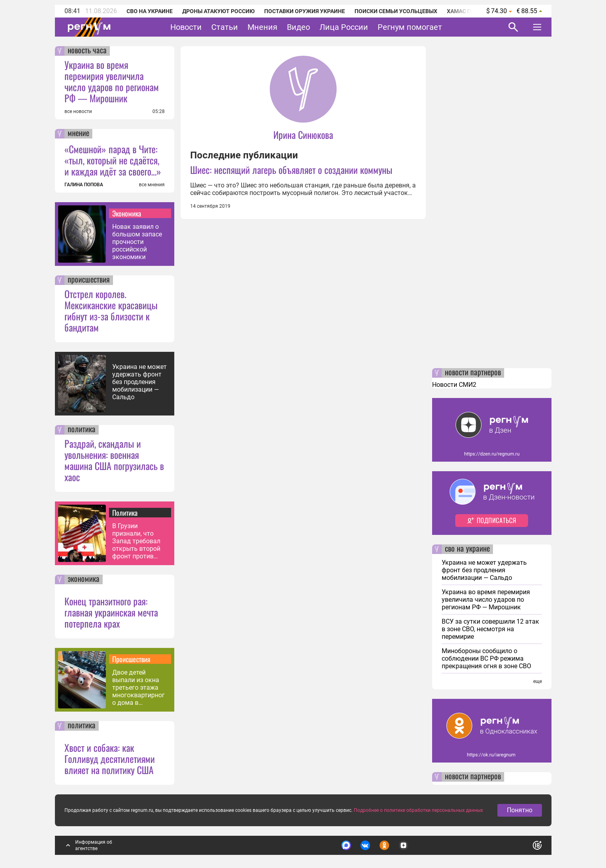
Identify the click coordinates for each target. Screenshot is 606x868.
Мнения (262, 27)
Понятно (520, 813)
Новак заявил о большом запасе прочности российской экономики (137, 242)
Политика (125, 513)
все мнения (152, 185)
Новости (186, 27)
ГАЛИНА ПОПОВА (84, 185)
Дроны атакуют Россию (218, 11)
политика (82, 430)
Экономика (127, 213)
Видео (298, 27)
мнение (78, 134)
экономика (84, 579)
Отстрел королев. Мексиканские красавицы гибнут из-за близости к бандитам (111, 310)
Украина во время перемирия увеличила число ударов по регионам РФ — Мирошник (112, 81)
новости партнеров (473, 373)
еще (538, 681)
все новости (78, 111)
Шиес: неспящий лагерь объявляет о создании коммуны (291, 170)
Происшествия (131, 659)
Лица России (344, 27)
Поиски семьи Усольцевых (396, 11)
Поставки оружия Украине (305, 11)
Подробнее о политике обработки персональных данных (418, 813)
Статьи (225, 27)
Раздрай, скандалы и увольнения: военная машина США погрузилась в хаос (114, 460)
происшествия (89, 280)
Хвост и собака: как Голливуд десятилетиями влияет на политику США (110, 759)
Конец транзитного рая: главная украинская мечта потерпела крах (111, 612)
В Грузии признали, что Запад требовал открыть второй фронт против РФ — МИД (136, 541)
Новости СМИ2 (454, 385)
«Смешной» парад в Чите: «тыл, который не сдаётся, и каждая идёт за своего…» (113, 160)
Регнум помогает (410, 27)
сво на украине (467, 549)
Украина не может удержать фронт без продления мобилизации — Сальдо (139, 382)
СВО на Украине (150, 11)
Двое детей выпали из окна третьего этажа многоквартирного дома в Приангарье (138, 688)
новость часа (87, 51)
